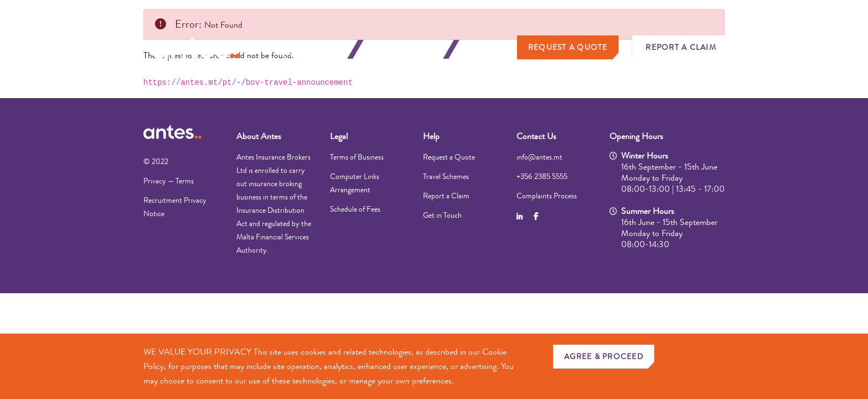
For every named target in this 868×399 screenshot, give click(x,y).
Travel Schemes (446, 176)
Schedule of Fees (355, 209)
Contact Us (536, 136)
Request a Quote (568, 47)
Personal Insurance (311, 49)
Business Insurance (406, 49)
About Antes (259, 136)
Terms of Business (357, 157)
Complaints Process (547, 196)
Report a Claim (681, 47)
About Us (490, 49)
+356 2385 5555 (542, 176)
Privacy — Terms (169, 181)
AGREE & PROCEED (604, 356)
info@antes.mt (539, 157)
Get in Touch (442, 215)
